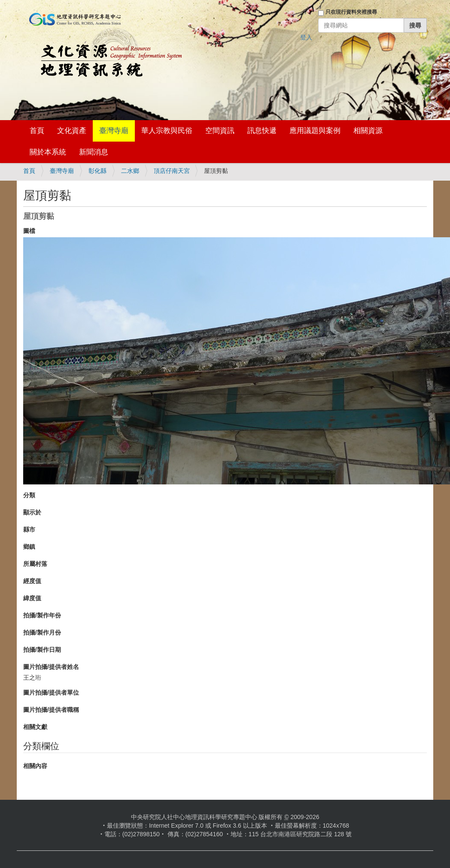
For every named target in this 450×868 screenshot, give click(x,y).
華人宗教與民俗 (167, 131)
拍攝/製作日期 (42, 650)
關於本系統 (48, 152)
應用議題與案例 (315, 131)
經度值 (32, 581)
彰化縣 (97, 171)
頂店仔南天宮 (172, 171)
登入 (306, 37)
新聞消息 (94, 152)
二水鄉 (130, 171)
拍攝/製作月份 (42, 632)
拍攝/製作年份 (42, 615)
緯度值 (32, 598)
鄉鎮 (29, 547)
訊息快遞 (262, 131)
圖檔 (29, 231)
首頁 (37, 131)
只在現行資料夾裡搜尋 (351, 12)
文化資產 (72, 131)
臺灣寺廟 (114, 131)
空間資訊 (220, 131)
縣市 (29, 529)
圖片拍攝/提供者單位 (51, 693)
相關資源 (368, 131)
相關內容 (35, 766)
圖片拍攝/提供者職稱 (51, 710)
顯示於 (32, 512)
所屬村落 (35, 564)
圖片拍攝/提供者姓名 (51, 667)
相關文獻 (35, 727)
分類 (29, 495)
